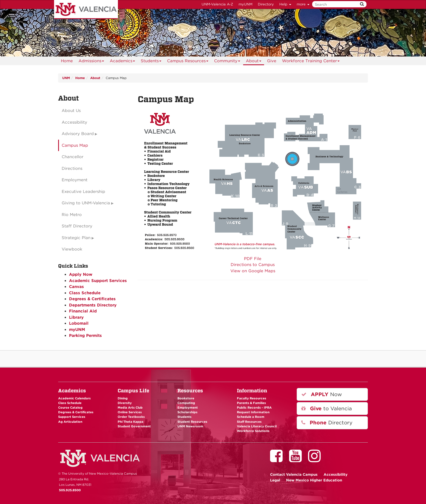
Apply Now (81, 274)
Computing (186, 403)
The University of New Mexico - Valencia (86, 10)
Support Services (72, 417)
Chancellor (73, 157)
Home (67, 61)
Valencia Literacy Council (257, 426)
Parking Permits (85, 336)
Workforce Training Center (311, 62)
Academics (123, 62)
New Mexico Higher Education (314, 480)
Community (227, 62)
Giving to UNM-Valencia (86, 203)
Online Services (130, 412)
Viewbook (72, 249)
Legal (275, 480)
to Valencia (327, 408)
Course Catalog (70, 408)
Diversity (125, 403)
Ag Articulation (70, 422)
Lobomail (79, 323)
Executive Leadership (83, 192)
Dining (123, 398)
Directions (72, 168)
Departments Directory (93, 305)
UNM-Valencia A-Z (217, 4)
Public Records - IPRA (254, 408)
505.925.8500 (70, 490)
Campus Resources (188, 62)
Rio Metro (72, 215)
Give (272, 61)
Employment (75, 180)
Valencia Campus (294, 474)
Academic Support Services (98, 281)
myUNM (245, 4)
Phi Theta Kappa (131, 422)
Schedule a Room (251, 417)
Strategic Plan (76, 238)
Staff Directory (77, 226)
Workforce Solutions (253, 431)
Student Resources (192, 422)
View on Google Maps (253, 271)
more (303, 4)
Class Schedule (85, 293)
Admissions (91, 62)
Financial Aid (83, 311)
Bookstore (186, 398)
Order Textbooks (131, 417)
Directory (266, 4)
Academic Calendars (74, 398)
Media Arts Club (130, 408)
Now (322, 394)
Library (76, 317)
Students (151, 62)
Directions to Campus (253, 265)
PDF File (253, 259)
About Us (71, 111)
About (254, 62)
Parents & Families (251, 403)
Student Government (134, 426)
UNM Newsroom (190, 426)
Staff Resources (249, 422)
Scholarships (187, 412)
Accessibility (74, 122)
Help (285, 4)
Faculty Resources (252, 398)
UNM (66, 78)
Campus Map (75, 145)
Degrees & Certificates (92, 299)
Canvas (76, 287)
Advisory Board (78, 134)
